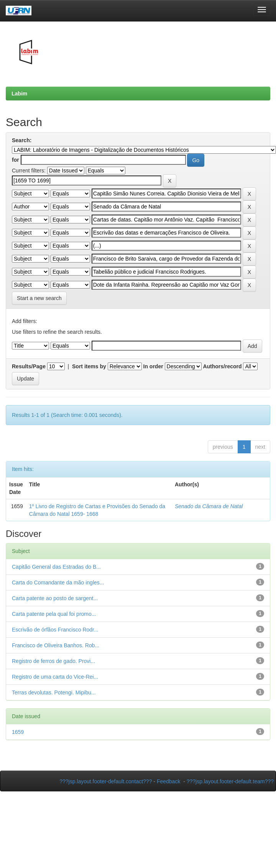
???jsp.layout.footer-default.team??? (230, 781)
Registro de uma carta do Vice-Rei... (55, 677)
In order (153, 366)
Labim (19, 94)
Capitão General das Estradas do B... (56, 567)
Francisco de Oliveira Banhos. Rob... (56, 645)
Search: (22, 140)
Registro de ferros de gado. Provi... (53, 661)
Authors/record (222, 366)
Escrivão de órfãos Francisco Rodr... (55, 630)
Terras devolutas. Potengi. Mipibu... (54, 692)
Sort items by (89, 366)
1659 (18, 732)
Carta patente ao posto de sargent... (55, 598)
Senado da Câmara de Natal (209, 506)
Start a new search (39, 298)
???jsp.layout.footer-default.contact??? (106, 781)
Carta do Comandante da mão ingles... (58, 582)
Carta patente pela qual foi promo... (54, 614)
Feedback (168, 781)
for (16, 160)
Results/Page (29, 366)
